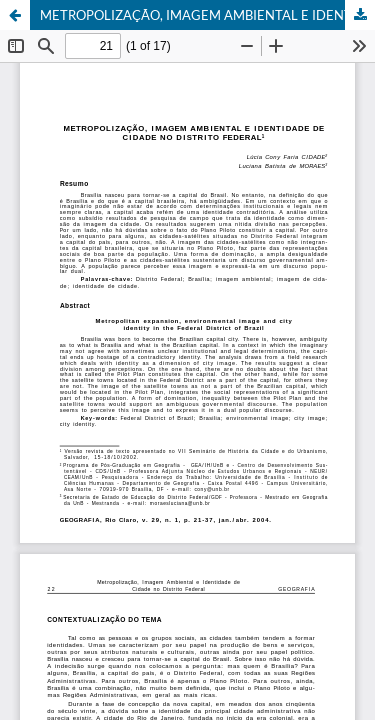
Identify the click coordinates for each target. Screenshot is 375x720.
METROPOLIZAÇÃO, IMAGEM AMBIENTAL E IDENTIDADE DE (207, 15)
